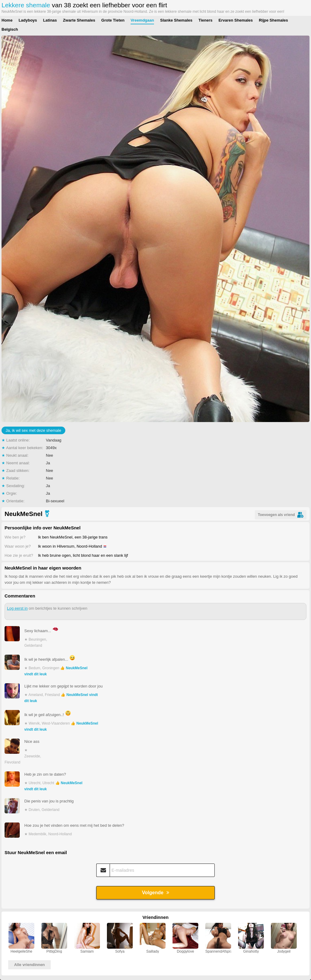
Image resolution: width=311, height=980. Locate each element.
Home (7, 20)
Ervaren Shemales (236, 20)
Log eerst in (17, 608)
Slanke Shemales (176, 20)
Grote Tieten (113, 20)
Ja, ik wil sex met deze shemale (34, 430)
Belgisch (10, 29)
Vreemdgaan (142, 20)
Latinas (50, 20)
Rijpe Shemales (273, 20)
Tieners (205, 20)
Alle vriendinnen (29, 965)
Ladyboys (28, 20)
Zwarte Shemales (79, 20)
